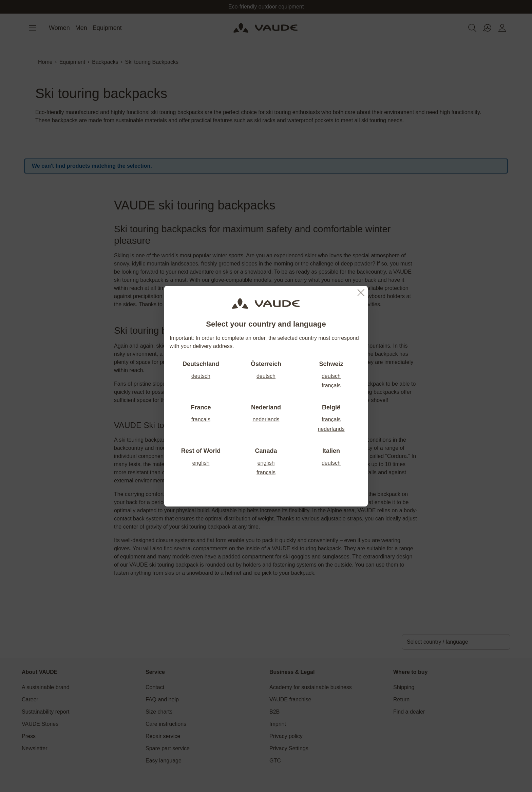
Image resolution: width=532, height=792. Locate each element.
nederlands (266, 419)
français (331, 385)
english (201, 463)
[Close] (361, 293)
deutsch (201, 376)
